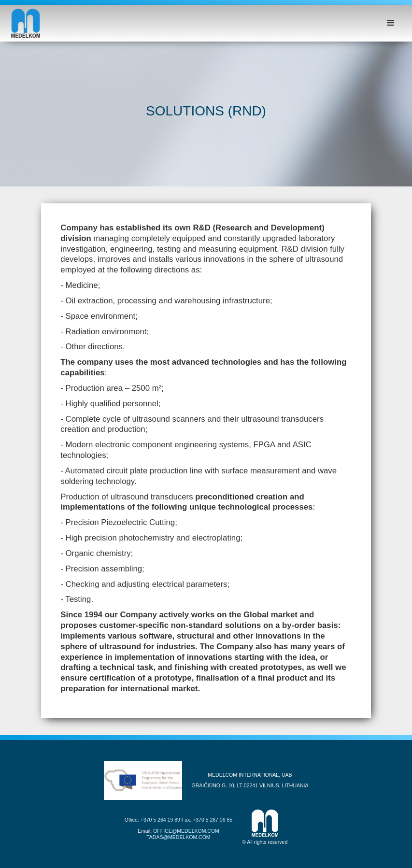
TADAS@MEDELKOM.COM (178, 837)
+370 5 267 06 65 (213, 820)
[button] (391, 23)
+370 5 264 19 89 (160, 820)
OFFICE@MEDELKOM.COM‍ (186, 831)
